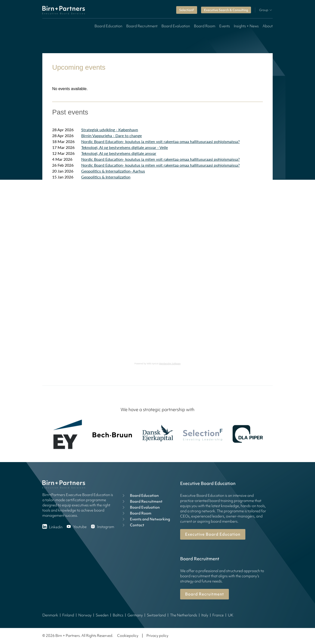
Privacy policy (157, 636)
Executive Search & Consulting (226, 10)
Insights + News (246, 26)
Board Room (205, 26)
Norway (85, 615)
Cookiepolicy (128, 636)
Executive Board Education (213, 534)
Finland (68, 615)
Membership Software (170, 364)
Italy (205, 615)
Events (225, 26)
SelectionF (187, 10)
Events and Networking (146, 519)
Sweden (102, 615)
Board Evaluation (176, 26)
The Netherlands (184, 615)
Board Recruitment (142, 26)
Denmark (50, 615)
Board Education (108, 26)
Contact (133, 525)
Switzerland (156, 615)
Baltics (118, 615)
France (218, 615)
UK (231, 615)
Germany (135, 615)
